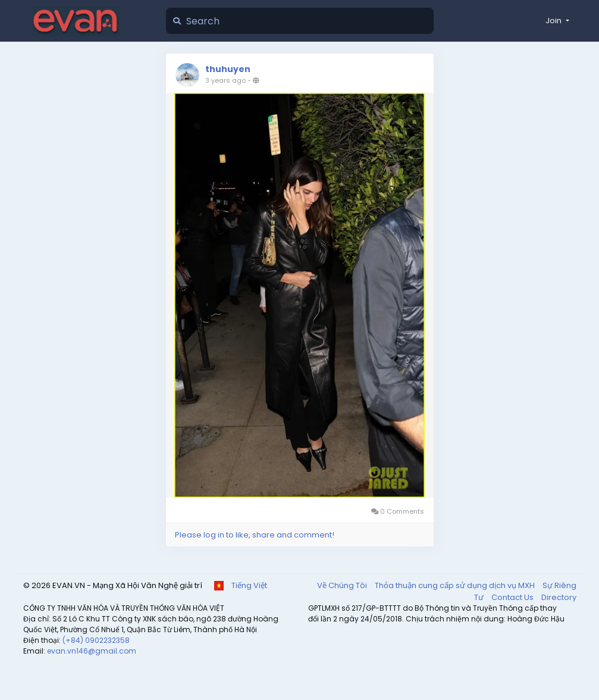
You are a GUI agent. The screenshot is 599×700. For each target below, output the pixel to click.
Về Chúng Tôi (343, 585)
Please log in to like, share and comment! (255, 535)
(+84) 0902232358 (96, 640)
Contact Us (513, 597)
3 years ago (225, 80)
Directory (559, 597)
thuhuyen (228, 69)
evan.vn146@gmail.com (92, 651)
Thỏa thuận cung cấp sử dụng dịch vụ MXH (456, 585)
